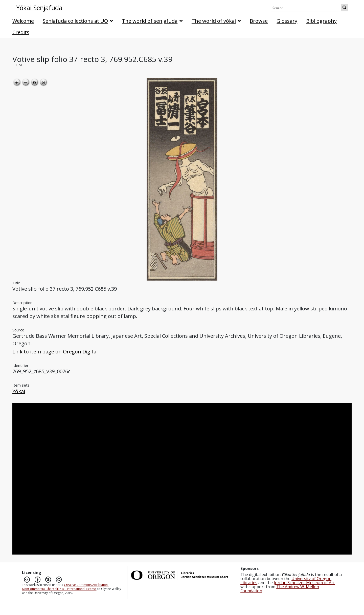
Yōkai (19, 391)
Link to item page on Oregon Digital (55, 352)
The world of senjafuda (150, 21)
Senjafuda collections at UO (75, 21)
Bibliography (321, 21)
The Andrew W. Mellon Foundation (280, 589)
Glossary (287, 21)
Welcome (23, 21)
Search (344, 8)
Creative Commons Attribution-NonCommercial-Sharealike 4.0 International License (65, 587)
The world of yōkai (214, 21)
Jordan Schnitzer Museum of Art (304, 583)
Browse (259, 21)
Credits (21, 32)
